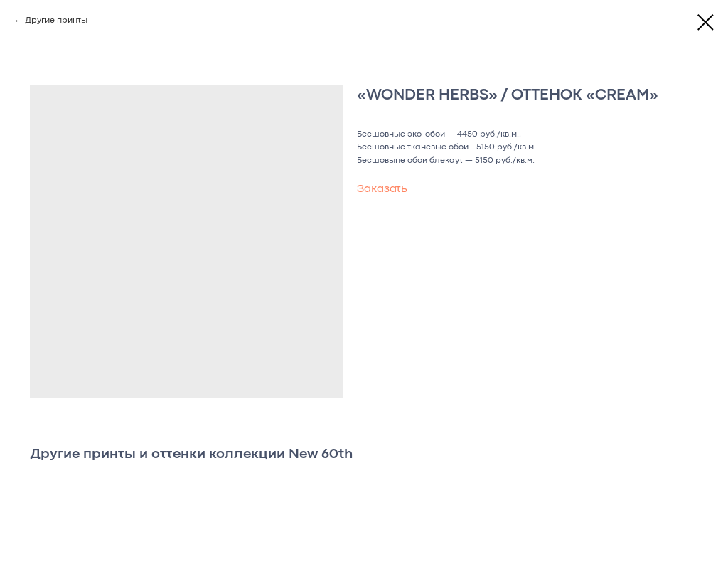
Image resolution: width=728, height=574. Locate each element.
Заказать (382, 189)
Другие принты (56, 21)
